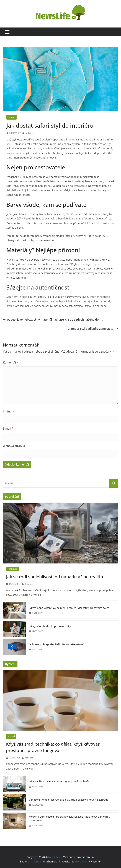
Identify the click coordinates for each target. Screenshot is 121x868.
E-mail (8, 429)
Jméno (8, 411)
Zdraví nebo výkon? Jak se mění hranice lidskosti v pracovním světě (69, 608)
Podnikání (12, 569)
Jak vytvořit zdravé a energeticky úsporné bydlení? (59, 781)
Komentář (11, 362)
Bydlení (11, 117)
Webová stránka (14, 446)
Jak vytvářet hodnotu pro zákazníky (50, 626)
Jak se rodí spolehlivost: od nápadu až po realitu (55, 577)
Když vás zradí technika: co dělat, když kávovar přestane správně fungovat (53, 747)
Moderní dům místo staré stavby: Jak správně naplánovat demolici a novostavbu (69, 818)
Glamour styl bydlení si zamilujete (93, 329)
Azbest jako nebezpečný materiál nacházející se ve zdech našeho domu (53, 320)
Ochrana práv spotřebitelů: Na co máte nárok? (57, 644)
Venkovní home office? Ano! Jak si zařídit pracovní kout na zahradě (69, 800)
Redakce (29, 133)
